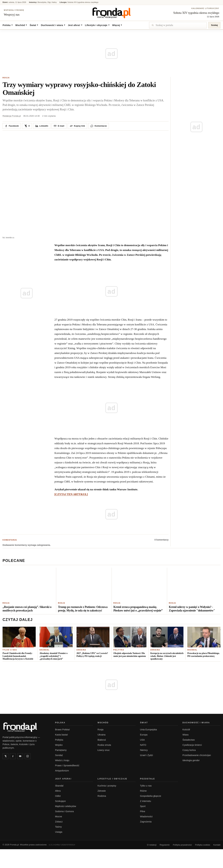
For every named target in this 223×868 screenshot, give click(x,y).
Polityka (119, 649)
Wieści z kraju (62, 760)
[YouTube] (20, 756)
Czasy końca (189, 750)
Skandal (45, 649)
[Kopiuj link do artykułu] (77, 125)
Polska (8, 24)
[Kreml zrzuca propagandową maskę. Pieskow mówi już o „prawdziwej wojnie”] (139, 583)
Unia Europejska (149, 729)
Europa (144, 734)
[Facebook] (13, 756)
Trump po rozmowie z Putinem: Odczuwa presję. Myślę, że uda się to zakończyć (83, 608)
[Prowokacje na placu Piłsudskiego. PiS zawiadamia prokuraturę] (204, 637)
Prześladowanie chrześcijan (197, 755)
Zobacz (59, 821)
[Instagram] (28, 756)
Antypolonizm (62, 770)
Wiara (186, 734)
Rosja (6, 77)
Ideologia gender (191, 760)
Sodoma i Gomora (64, 811)
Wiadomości (146, 816)
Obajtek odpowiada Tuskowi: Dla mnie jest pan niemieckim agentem (130, 654)
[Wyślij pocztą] (59, 125)
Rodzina (102, 795)
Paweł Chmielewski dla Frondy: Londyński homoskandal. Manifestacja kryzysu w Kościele (18, 656)
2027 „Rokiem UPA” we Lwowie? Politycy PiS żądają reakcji (92, 654)
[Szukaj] (178, 25)
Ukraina (81, 649)
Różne (143, 790)
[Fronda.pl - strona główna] (25, 727)
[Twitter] (5, 756)
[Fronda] (112, 12)
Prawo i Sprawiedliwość (67, 765)
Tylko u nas (10, 649)
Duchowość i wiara (53, 24)
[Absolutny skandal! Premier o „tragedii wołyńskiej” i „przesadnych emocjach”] (56, 637)
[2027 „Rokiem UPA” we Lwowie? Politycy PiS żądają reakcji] (93, 637)
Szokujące (60, 801)
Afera (58, 790)
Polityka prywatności (182, 844)
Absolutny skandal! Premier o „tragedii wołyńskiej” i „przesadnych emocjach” (54, 656)
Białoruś (102, 739)
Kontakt (217, 844)
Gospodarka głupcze (151, 795)
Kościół (186, 729)
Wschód (21, 24)
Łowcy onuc (104, 750)
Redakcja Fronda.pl (12, 115)
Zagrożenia (146, 821)
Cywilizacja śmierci (192, 744)
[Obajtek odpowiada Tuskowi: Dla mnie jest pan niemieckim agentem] (130, 637)
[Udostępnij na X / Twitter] (27, 125)
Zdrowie (102, 790)
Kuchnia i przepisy (107, 785)
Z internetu (146, 801)
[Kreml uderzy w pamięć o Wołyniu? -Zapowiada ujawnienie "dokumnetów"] (195, 583)
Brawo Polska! (62, 729)
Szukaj (214, 24)
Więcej (117, 24)
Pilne (143, 811)
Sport (143, 806)
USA (142, 739)
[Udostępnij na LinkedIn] (42, 125)
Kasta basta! (61, 734)
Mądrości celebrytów (66, 806)
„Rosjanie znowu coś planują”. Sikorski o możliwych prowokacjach (27, 608)
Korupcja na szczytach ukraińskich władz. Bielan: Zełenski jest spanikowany (167, 656)
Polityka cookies (203, 844)
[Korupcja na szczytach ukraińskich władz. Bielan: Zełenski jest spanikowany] (167, 637)
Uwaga (59, 831)
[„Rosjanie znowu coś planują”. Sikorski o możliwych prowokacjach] (28, 583)
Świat (34, 24)
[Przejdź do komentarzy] (99, 125)
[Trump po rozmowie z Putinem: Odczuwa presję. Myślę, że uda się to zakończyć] (84, 583)
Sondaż (59, 755)
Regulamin (165, 844)
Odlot (58, 795)
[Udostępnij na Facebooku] (12, 125)
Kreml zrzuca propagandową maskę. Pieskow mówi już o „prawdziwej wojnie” (138, 608)
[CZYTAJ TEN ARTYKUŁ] (71, 494)
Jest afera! (75, 24)
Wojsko (59, 744)
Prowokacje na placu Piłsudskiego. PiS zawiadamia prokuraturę (203, 654)
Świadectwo (189, 739)
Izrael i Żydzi (147, 755)
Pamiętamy (61, 750)
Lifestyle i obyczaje (97, 24)
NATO (143, 744)
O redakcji (152, 844)
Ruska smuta (104, 744)
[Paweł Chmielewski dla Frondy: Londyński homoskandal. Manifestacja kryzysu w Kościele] (19, 637)
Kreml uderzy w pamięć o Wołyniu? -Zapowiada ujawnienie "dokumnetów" (192, 608)
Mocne (59, 816)
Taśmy (58, 826)
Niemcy (144, 750)
